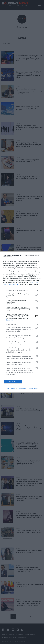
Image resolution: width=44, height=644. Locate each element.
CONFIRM (13, 382)
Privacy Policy (33, 389)
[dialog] (22, 322)
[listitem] (22, 290)
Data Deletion (11, 389)
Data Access (22, 389)
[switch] (36, 295)
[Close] (40, 255)
